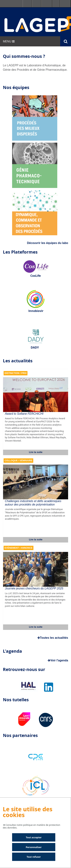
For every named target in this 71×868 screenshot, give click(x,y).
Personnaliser (34, 847)
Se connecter (47, 4)
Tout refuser (34, 857)
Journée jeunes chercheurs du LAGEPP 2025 (34, 588)
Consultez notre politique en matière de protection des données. (32, 826)
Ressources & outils (37, 4)
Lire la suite (36, 452)
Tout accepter (34, 837)
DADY (35, 347)
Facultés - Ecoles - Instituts (27, 4)
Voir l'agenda (58, 660)
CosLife (35, 276)
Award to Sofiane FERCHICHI (24, 414)
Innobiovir (36, 311)
